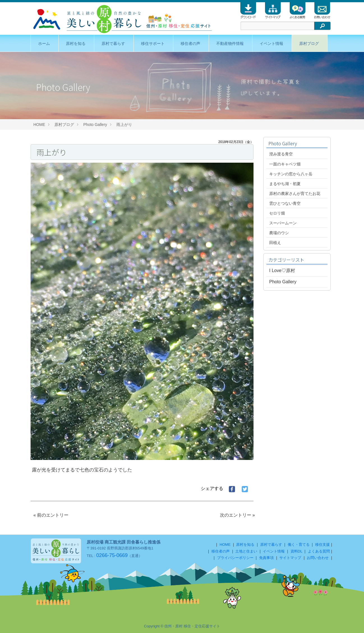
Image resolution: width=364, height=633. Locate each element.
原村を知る (76, 43)
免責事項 (266, 558)
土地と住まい (246, 551)
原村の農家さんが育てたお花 (295, 194)
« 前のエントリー (51, 515)
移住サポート (153, 43)
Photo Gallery (95, 125)
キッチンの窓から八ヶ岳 (291, 174)
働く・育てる (299, 545)
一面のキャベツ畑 (285, 164)
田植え (275, 243)
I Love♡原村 (282, 271)
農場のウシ (279, 233)
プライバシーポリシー (235, 558)
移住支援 (322, 545)
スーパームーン (283, 223)
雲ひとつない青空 (285, 203)
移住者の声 (190, 43)
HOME (39, 125)
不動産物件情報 (230, 43)
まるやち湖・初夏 (285, 184)
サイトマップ (290, 558)
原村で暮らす (113, 43)
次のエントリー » (237, 515)
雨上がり (126, 125)
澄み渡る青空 (281, 154)
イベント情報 (271, 43)
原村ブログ (309, 43)
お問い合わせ (318, 558)
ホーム (44, 43)
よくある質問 (319, 551)
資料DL (296, 551)
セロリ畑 (277, 213)
